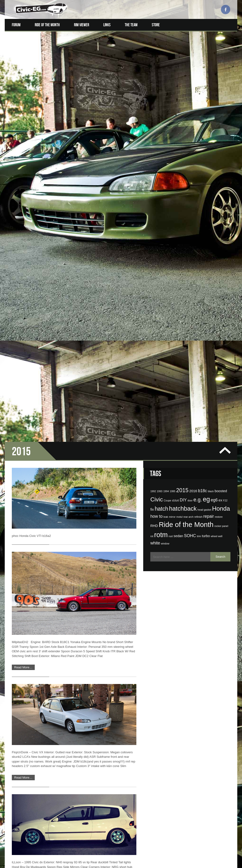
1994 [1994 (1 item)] (166, 140)
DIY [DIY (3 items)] (183, 149)
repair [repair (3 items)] (209, 165)
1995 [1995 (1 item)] (173, 140)
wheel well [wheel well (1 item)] (217, 185)
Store (156, 25)
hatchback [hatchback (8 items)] (183, 157)
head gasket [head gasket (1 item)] (204, 158)
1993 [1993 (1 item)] (160, 140)
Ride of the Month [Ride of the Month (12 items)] (186, 173)
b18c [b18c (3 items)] (203, 139)
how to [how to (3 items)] (156, 165)
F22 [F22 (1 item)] (225, 149)
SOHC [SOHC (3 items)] (190, 184)
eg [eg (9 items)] (206, 148)
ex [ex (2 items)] (220, 149)
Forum (16, 25)
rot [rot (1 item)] (152, 185)
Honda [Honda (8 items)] (221, 157)
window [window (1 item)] (165, 192)
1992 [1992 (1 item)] (153, 140)
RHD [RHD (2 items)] (154, 174)
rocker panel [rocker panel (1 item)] (221, 175)
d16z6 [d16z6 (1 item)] (175, 149)
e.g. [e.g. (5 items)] (198, 148)
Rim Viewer (82, 25)
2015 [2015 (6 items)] (182, 139)
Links (107, 25)
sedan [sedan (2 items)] (178, 184)
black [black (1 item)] (211, 140)
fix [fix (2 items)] (152, 158)
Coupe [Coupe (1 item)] (167, 149)
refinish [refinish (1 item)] (198, 165)
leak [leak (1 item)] (166, 165)
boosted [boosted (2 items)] (221, 140)
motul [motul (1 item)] (179, 165)
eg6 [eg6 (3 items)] (214, 149)
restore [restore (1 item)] (219, 165)
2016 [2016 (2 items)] (193, 140)
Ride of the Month (47, 25)
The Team (131, 25)
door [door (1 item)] (190, 149)
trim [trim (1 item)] (199, 185)
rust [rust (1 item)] (171, 185)
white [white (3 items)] (155, 192)
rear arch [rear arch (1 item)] (188, 165)
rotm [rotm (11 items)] (161, 183)
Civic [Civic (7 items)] (157, 148)
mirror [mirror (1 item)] (172, 165)
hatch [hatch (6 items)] (162, 157)
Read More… (23, 316)
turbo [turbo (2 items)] (206, 184)
